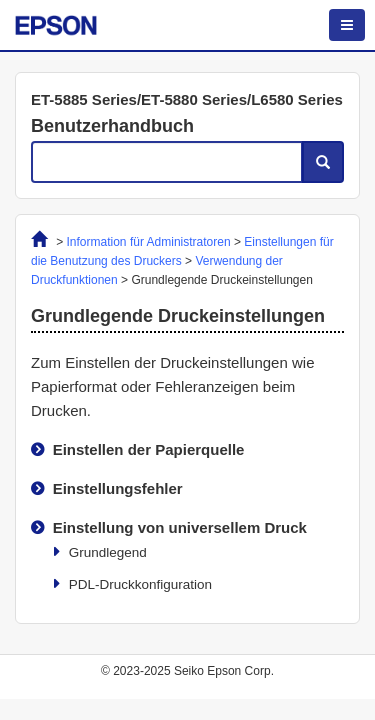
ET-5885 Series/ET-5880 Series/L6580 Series (187, 99)
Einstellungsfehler (118, 488)
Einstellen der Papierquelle (149, 449)
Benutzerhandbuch (112, 126)
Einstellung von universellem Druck (180, 527)
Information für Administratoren (149, 242)
